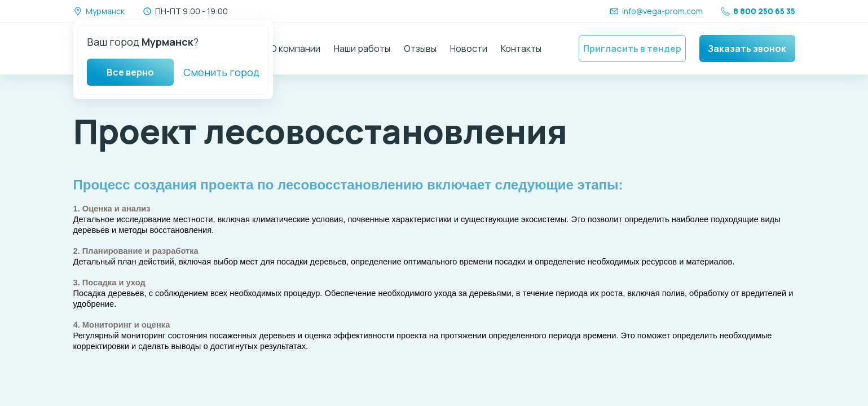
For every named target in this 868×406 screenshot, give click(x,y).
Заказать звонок (747, 48)
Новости (469, 48)
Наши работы (362, 48)
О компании (295, 48)
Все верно (130, 72)
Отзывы (420, 48)
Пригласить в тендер (632, 48)
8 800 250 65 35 (758, 11)
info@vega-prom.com (656, 11)
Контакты (521, 48)
